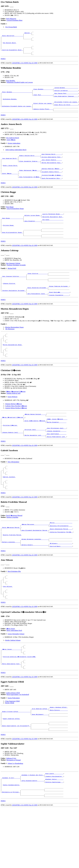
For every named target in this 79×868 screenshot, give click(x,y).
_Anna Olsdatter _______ (32, 236)
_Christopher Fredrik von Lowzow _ (66, 110)
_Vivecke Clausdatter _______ (59, 318)
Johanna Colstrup (9, 304)
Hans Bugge (10, 220)
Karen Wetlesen (12, 424)
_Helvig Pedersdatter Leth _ (56, 467)
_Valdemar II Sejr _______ (11, 832)
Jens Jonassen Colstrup (13, 281)
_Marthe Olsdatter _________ (56, 450)
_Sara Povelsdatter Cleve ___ (37, 316)
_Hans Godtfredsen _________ (56, 464)
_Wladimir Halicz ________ (54, 834)
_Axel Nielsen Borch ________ (51, 164)
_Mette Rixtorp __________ (59, 760)
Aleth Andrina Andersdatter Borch (16, 159)
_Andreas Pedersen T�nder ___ (52, 181)
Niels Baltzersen (11, 19)
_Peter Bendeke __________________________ (17, 98)
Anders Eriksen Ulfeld (13, 741)
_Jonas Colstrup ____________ (37, 292)
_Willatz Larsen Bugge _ (32, 229)
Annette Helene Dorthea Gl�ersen (16, 435)
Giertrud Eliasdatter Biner (15, 20)
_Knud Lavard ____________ (54, 827)
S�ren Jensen (11, 673)
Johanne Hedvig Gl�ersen (14, 431)
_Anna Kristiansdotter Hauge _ (12, 249)
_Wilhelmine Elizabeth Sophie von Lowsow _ (17, 115)
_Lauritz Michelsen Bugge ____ (53, 227)
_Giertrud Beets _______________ (61, 586)
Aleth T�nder (11, 149)
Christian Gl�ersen (10, 454)
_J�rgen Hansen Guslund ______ (35, 442)
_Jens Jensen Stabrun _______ (51, 171)
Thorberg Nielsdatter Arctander (16, 283)
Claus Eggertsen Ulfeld (12, 750)
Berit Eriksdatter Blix (14, 611)
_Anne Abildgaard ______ (40, 765)
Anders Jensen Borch (10, 178)
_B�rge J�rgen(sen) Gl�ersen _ (13, 445)
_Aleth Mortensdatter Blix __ (51, 191)
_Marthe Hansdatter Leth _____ (35, 466)
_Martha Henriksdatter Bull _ (51, 174)
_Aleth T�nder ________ (10, 186)
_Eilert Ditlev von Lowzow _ (43, 112)
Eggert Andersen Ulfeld (12, 770)
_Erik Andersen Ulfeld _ (40, 758)
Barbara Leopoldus (12, 553)
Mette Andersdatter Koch (14, 675)
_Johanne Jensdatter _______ (56, 461)
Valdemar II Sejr (11, 812)
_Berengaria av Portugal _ (11, 849)
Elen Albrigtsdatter (13, 493)
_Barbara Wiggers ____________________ (35, 584)
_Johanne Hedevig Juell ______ (12, 462)
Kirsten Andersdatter (14, 153)
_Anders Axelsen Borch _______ (29, 166)
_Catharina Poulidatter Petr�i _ (61, 569)
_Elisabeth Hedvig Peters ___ (51, 185)
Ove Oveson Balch (11, 27)
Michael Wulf (12, 286)
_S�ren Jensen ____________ (12, 694)
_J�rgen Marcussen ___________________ (35, 560)
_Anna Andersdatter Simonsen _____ (66, 103)
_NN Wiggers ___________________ (61, 582)
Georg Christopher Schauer (16, 678)
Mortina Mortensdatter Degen (14, 350)
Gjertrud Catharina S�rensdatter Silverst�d (20, 703)
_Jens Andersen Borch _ (10, 169)
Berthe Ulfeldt (10, 751)
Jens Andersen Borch (13, 147)
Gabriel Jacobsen (9, 510)
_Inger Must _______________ (43, 101)
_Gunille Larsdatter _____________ (66, 96)
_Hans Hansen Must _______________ (66, 100)
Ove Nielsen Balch (10, 45)
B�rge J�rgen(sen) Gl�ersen (16, 419)
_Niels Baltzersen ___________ (12, 37)
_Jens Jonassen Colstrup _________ (14, 295)
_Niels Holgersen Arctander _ (37, 309)
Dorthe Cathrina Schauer (13, 685)
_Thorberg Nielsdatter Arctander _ (14, 312)
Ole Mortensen (10, 351)
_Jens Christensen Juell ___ (56, 457)
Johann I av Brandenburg (15, 817)
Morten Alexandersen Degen (13, 370)
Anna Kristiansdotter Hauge (15, 222)
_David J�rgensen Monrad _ (11, 564)
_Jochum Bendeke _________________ (66, 93)
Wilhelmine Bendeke (10, 106)
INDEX (3, 64)
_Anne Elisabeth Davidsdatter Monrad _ (35, 567)
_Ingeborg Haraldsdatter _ (54, 831)
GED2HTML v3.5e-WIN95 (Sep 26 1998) (25, 68)
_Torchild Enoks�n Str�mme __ (52, 188)
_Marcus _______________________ (61, 558)
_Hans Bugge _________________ (12, 232)
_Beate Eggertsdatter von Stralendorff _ (16, 778)
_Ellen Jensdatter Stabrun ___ (29, 173)
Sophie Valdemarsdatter (12, 841)
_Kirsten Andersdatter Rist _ (51, 167)
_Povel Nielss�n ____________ (59, 314)
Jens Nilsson (8, 628)
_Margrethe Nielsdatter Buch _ (53, 231)
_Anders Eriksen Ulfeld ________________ (16, 761)
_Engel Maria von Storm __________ (66, 113)
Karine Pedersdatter (14, 747)
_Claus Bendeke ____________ (43, 94)
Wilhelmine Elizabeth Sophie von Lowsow (20, 87)
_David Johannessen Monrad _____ (61, 565)
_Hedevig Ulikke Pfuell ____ (43, 118)
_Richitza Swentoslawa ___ (54, 837)
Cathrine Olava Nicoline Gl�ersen (16, 433)
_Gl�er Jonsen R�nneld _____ (57, 447)
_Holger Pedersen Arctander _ (59, 307)
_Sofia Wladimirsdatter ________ (32, 836)
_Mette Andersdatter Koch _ (11, 712)
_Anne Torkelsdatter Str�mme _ (30, 190)
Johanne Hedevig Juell (14, 421)
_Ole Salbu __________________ (53, 234)
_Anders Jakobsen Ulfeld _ (59, 756)
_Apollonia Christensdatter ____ (61, 562)
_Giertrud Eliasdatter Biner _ (12, 54)
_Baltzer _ (28, 33)
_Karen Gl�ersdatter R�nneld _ (35, 449)
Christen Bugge (9, 241)
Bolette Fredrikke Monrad (12, 572)
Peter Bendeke (11, 85)
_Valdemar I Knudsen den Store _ (32, 829)
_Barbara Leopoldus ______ (11, 581)
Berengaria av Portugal (14, 813)
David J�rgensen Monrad (14, 551)
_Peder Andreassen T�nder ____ (30, 183)
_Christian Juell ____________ (35, 459)
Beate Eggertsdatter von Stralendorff (18, 743)
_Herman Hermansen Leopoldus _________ (35, 577)
